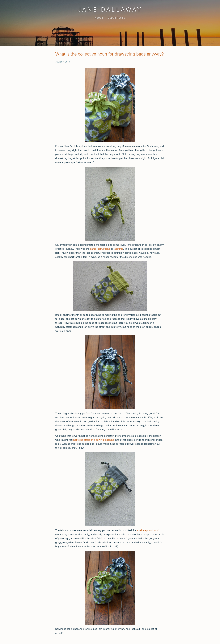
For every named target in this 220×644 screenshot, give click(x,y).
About (99, 18)
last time (119, 249)
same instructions (100, 249)
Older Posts (117, 18)
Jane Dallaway (110, 9)
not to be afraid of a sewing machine (94, 440)
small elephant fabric (148, 530)
